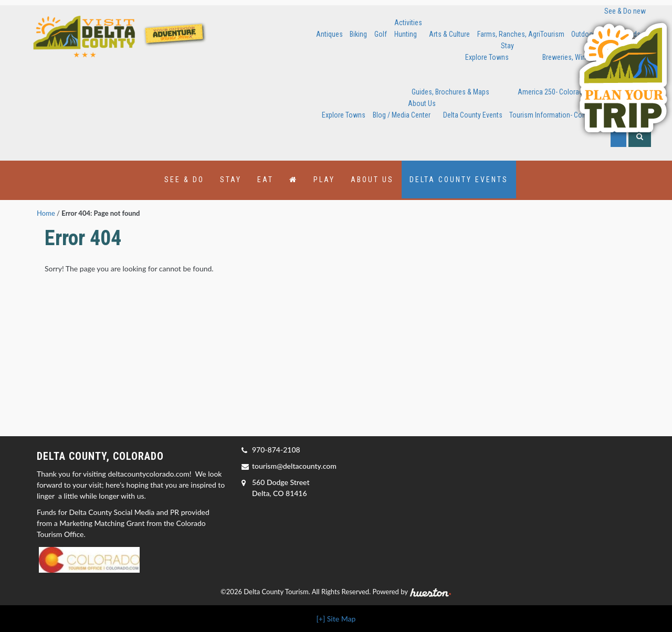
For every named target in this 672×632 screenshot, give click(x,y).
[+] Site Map (336, 619)
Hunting (406, 34)
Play (324, 180)
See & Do (184, 180)
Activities (408, 23)
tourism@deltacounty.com (294, 466)
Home (46, 213)
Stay (507, 46)
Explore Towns (487, 57)
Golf (381, 34)
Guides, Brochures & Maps (450, 92)
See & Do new (625, 11)
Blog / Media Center (402, 115)
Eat (265, 180)
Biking (358, 34)
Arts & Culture (449, 34)
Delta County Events (473, 115)
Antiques (329, 34)
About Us (422, 103)
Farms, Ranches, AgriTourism (521, 34)
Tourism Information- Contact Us (558, 115)
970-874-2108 (276, 450)
